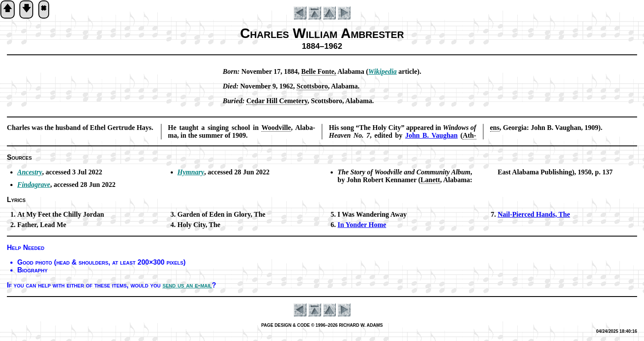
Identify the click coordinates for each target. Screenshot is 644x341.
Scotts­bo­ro (312, 86)
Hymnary (191, 172)
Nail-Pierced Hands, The (534, 214)
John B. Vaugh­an (431, 135)
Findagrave (34, 185)
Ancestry (30, 172)
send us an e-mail (187, 285)
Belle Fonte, (319, 71)
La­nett (430, 180)
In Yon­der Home (362, 225)
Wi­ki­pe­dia (382, 71)
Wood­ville (276, 128)
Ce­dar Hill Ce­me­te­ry (277, 101)
